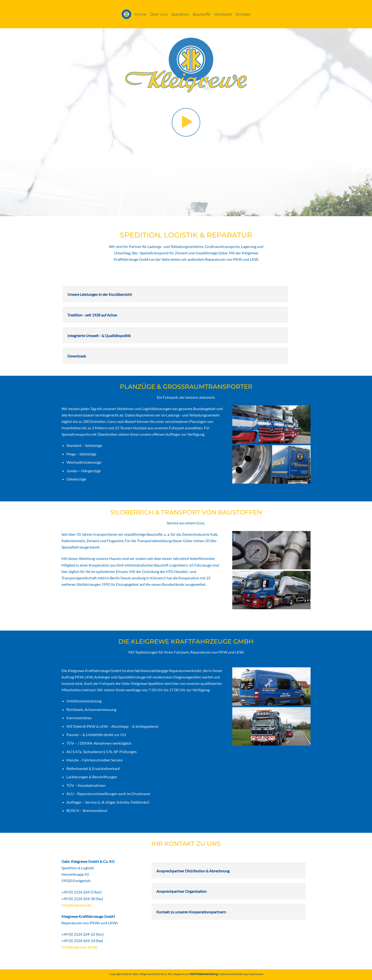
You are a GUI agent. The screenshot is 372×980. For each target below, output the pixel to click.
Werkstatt (223, 14)
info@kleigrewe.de (76, 905)
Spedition (180, 14)
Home (140, 14)
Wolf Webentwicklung (204, 974)
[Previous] (12, 122)
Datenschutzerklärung (233, 974)
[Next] (360, 122)
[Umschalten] (67, 292)
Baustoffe (202, 14)
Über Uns (159, 14)
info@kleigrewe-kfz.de (79, 947)
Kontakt (243, 14)
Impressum (256, 974)
